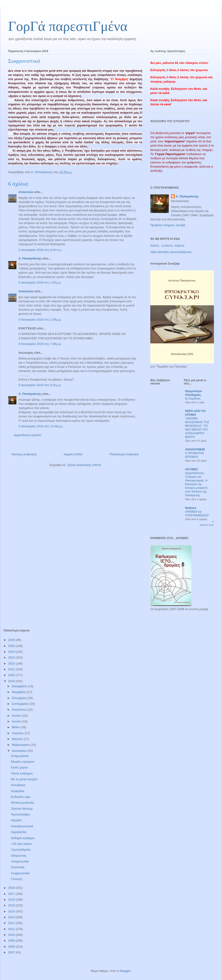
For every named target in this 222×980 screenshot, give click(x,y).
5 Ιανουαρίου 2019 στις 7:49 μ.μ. (40, 344)
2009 (12, 941)
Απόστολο (26, 192)
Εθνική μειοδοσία (22, 803)
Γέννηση (16, 879)
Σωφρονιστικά (20, 873)
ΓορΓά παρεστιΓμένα (68, 26)
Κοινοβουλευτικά (22, 826)
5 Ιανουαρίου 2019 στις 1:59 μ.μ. (40, 320)
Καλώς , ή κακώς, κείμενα (167, 245)
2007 (12, 952)
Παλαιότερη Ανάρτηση (124, 454)
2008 (12, 947)
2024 (12, 652)
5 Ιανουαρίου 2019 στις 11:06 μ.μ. (41, 426)
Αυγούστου (20, 710)
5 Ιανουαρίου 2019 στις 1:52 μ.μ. (40, 282)
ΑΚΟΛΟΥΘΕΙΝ (195, 449)
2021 (12, 669)
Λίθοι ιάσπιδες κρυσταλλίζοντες (171, 252)
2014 (12, 911)
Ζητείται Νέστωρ (22, 809)
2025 (12, 646)
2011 (12, 929)
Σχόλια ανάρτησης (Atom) (84, 465)
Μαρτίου (18, 739)
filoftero (191, 508)
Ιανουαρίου (20, 751)
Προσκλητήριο (20, 814)
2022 (12, 663)
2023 (12, 657)
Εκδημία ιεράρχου (23, 838)
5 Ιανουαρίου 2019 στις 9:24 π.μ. (40, 250)
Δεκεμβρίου (20, 686)
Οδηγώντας (18, 856)
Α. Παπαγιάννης (30, 258)
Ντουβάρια (18, 785)
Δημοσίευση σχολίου (28, 435)
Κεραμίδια (17, 791)
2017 (12, 894)
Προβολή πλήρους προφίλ (168, 225)
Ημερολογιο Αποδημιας (193, 393)
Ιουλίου (17, 716)
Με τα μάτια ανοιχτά (24, 779)
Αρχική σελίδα (73, 454)
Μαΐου (16, 727)
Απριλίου (18, 733)
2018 (12, 888)
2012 (12, 923)
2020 (12, 675)
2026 (12, 640)
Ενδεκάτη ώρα (20, 797)
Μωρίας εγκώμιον (23, 762)
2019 (12, 681)
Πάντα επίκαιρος (22, 773)
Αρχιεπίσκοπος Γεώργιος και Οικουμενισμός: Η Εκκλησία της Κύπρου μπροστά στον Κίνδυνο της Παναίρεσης (196, 484)
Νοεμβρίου (19, 692)
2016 (12, 900)
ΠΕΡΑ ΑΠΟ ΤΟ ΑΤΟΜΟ (195, 413)
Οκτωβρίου (20, 698)
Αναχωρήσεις (20, 756)
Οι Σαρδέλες (193, 399)
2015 (12, 905)
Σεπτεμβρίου (21, 704)
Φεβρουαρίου (21, 745)
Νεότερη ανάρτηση (24, 454)
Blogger (125, 971)
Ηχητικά (16, 820)
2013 (12, 917)
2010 (12, 935)
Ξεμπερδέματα (21, 850)
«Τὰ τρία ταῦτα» (22, 844)
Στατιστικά (18, 867)
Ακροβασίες (19, 832)
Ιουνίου (17, 721)
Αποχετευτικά (20, 861)
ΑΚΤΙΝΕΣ (191, 469)
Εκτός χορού (19, 767)
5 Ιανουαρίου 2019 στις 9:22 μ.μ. (40, 385)
